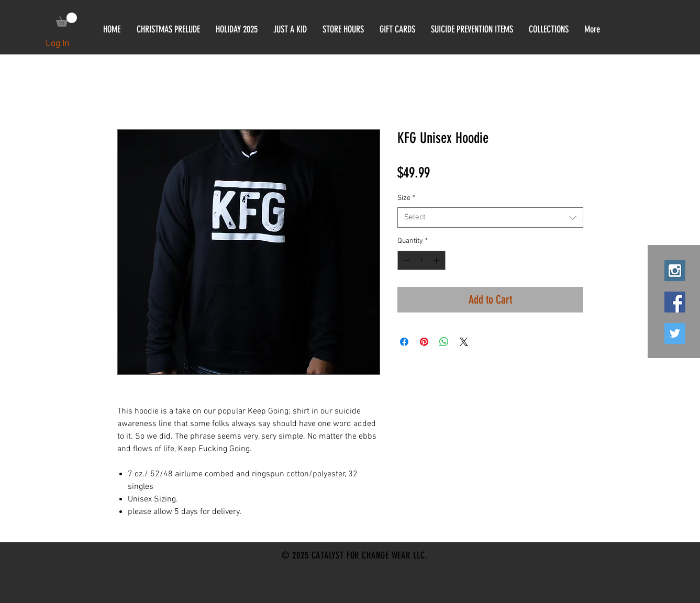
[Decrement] (405, 260)
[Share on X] (464, 342)
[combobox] (490, 217)
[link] (66, 20)
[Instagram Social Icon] (675, 271)
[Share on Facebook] (404, 342)
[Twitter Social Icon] (675, 333)
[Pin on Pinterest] (424, 342)
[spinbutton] (421, 260)
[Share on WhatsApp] (444, 342)
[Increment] (437, 260)
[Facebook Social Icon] (675, 302)
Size (406, 198)
